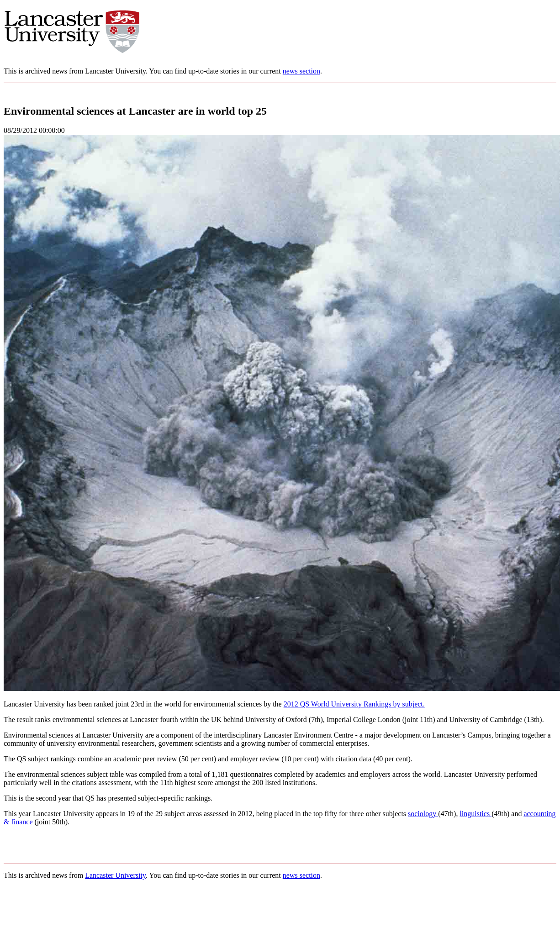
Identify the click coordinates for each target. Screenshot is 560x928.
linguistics (475, 814)
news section (301, 71)
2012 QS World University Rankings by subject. (354, 704)
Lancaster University (115, 875)
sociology (423, 814)
